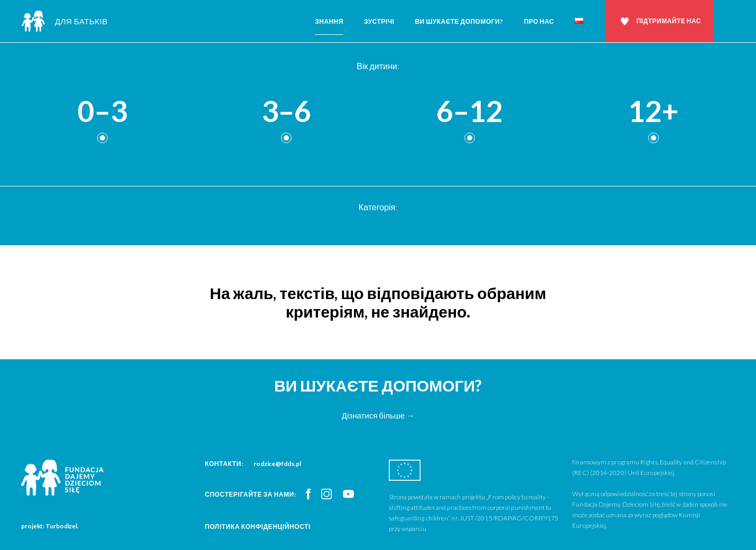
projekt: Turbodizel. (50, 526)
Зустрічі (379, 21)
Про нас (539, 21)
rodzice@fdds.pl (277, 464)
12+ (654, 112)
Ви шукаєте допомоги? (459, 21)
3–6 (286, 112)
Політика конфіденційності (258, 526)
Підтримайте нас (669, 21)
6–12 (470, 112)
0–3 (102, 112)
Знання (329, 21)
